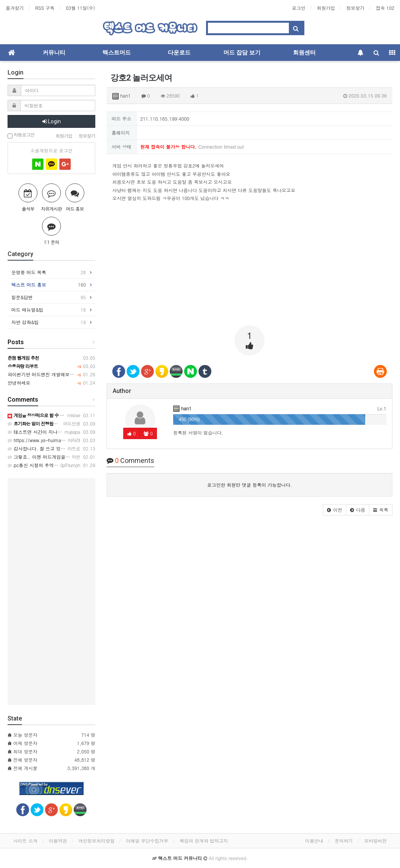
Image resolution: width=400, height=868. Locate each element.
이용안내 (314, 841)
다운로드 (179, 53)
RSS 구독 (45, 8)
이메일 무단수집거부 (147, 841)
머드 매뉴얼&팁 (49, 310)
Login (52, 121)
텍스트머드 (117, 53)
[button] (335, 510)
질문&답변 (49, 297)
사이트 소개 (25, 841)
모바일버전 (375, 841)
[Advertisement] (250, 267)
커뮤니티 (54, 53)
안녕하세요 (19, 383)
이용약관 (58, 841)
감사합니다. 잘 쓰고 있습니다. (42, 448)
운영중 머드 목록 (49, 272)
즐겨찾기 (15, 8)
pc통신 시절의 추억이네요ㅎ (40, 465)
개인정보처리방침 (96, 841)
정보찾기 (355, 8)
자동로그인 (21, 135)
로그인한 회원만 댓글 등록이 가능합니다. (250, 485)
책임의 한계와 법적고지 (204, 841)
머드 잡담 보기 (242, 53)
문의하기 (344, 841)
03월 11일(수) (80, 8)
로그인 (299, 8)
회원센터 (304, 53)
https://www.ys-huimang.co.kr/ (44, 440)
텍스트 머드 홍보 (49, 285)
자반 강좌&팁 (49, 322)
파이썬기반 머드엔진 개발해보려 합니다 (48, 374)
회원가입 (326, 8)
